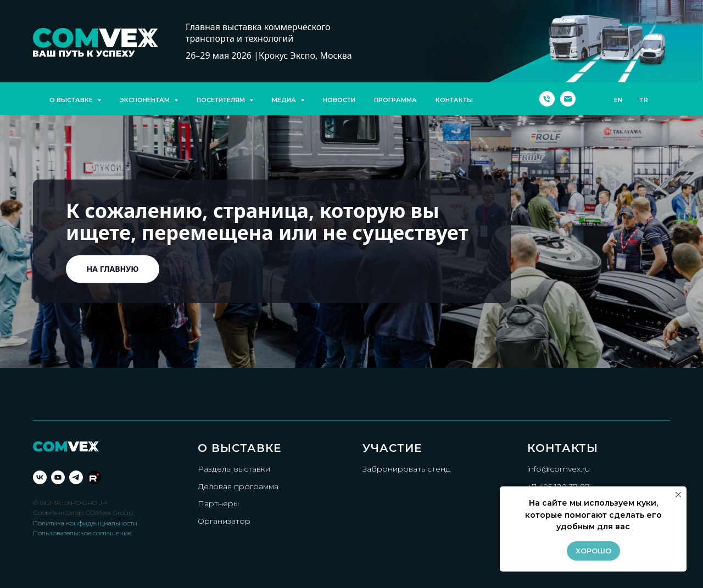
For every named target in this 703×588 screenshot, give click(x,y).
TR (643, 100)
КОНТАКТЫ (454, 100)
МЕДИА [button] (285, 100)
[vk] (40, 477)
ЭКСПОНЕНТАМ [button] (146, 100)
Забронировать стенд (406, 469)
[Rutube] (94, 477)
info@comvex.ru (559, 469)
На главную (113, 269)
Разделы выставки (234, 469)
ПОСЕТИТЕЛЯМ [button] (222, 100)
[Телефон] (547, 99)
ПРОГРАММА (395, 100)
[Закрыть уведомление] (678, 495)
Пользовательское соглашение (82, 533)
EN (618, 100)
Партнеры (218, 503)
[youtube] (58, 477)
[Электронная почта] (568, 99)
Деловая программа (238, 486)
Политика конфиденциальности (85, 523)
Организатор (224, 521)
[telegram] (76, 477)
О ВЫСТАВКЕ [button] (72, 100)
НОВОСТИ (339, 100)
